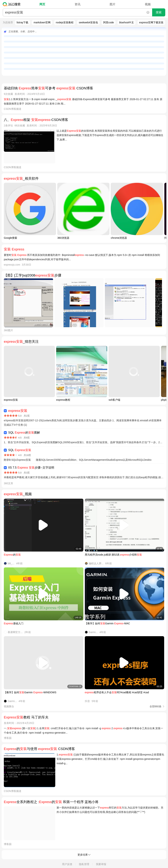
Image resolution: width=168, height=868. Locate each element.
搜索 (159, 12)
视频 (148, 4)
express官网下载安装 (151, 22)
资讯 (78, 4)
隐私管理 (84, 864)
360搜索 (12, 4)
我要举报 (101, 864)
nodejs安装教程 (65, 22)
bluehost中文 (127, 22)
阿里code (109, 22)
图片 (113, 4)
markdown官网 (42, 22)
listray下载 (23, 22)
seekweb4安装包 (88, 22)
